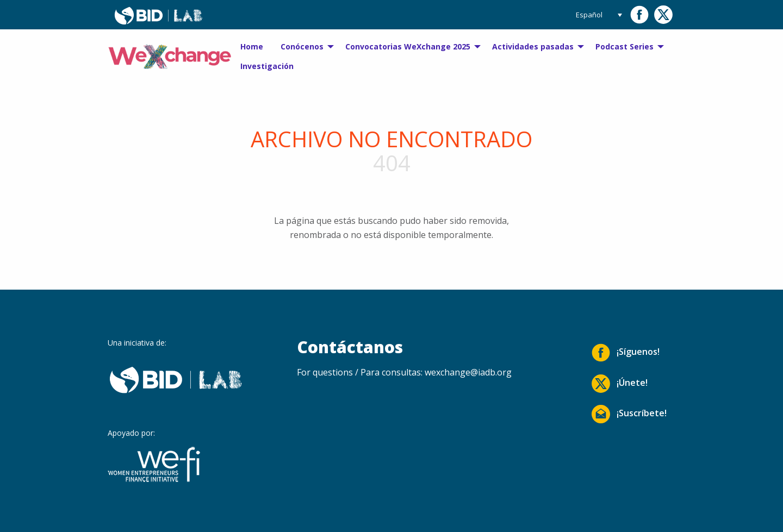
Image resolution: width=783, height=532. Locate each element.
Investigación (267, 66)
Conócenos (302, 46)
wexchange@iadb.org (468, 372)
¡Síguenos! (626, 353)
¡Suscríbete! (629, 414)
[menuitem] (252, 47)
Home (252, 46)
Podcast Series (624, 46)
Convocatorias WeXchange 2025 (408, 46)
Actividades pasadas (533, 46)
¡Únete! (620, 384)
